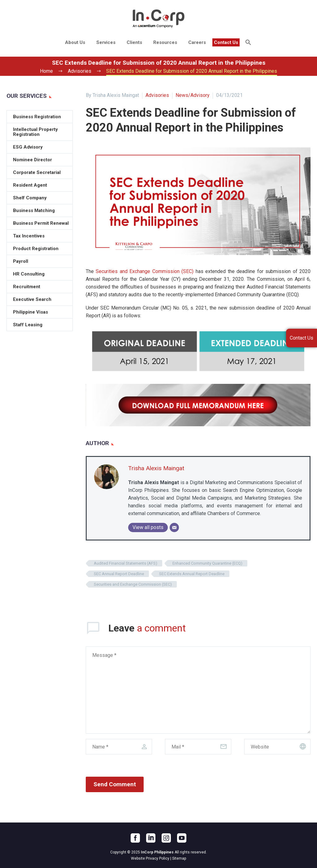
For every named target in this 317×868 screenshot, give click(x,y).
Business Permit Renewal (41, 223)
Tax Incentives (29, 236)
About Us (75, 42)
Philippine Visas (30, 312)
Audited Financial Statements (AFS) (126, 563)
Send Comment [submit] (115, 784)
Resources (165, 42)
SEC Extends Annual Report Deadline (192, 574)
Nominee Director (33, 160)
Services (106, 42)
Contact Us (226, 42)
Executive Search (32, 299)
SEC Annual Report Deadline (119, 574)
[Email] (174, 527)
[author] (119, 747)
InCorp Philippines (157, 852)
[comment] (198, 690)
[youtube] (182, 838)
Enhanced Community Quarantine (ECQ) (207, 563)
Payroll (21, 261)
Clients (134, 42)
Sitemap (179, 858)
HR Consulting (29, 274)
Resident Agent (30, 185)
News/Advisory (193, 95)
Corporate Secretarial (37, 172)
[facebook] (135, 838)
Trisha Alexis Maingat (156, 468)
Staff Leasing (28, 325)
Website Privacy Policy (150, 858)
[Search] (248, 42)
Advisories (157, 95)
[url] (277, 747)
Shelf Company (30, 198)
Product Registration (36, 249)
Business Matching (34, 210)
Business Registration (37, 117)
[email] (198, 747)
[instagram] (166, 838)
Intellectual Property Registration (35, 132)
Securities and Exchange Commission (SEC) (145, 271)
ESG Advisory (28, 147)
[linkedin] (151, 838)
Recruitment (27, 287)
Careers (197, 42)
